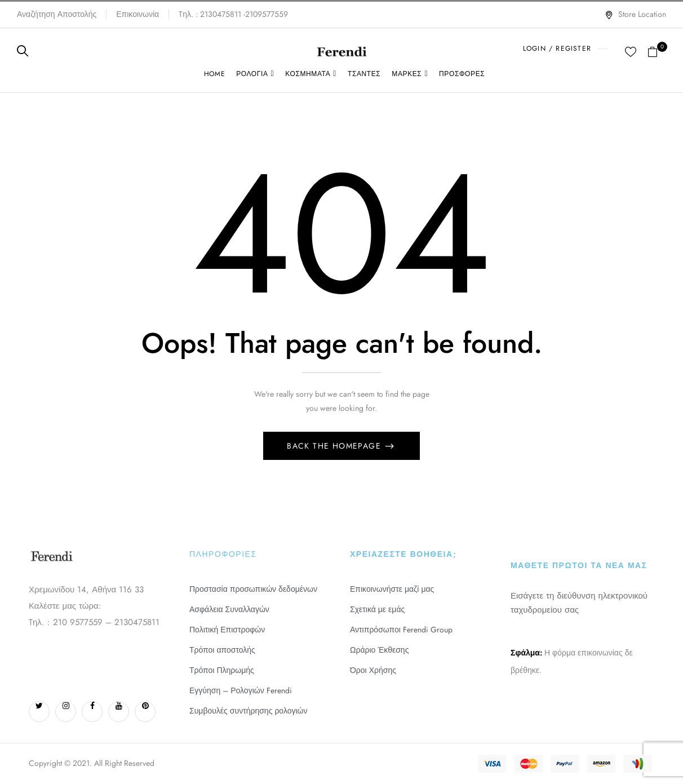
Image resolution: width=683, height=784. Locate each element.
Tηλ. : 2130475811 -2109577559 (233, 14)
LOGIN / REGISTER (557, 48)
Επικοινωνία (138, 14)
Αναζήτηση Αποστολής (57, 14)
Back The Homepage (335, 446)
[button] (657, 51)
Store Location (635, 14)
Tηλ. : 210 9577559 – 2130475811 (94, 622)
